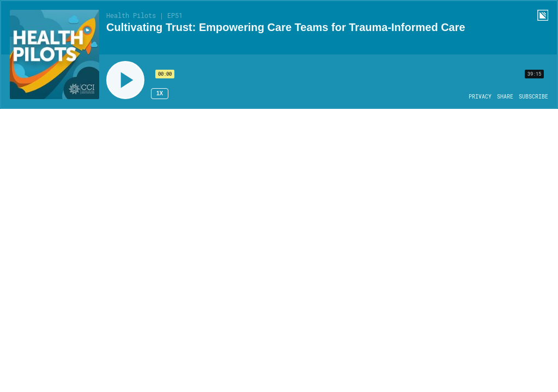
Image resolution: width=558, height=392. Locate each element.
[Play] (125, 80)
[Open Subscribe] (533, 97)
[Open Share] (505, 97)
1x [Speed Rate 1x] (160, 93)
